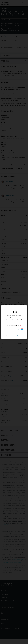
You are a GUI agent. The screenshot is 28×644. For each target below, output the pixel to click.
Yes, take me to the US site (14, 326)
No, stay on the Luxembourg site (14, 329)
